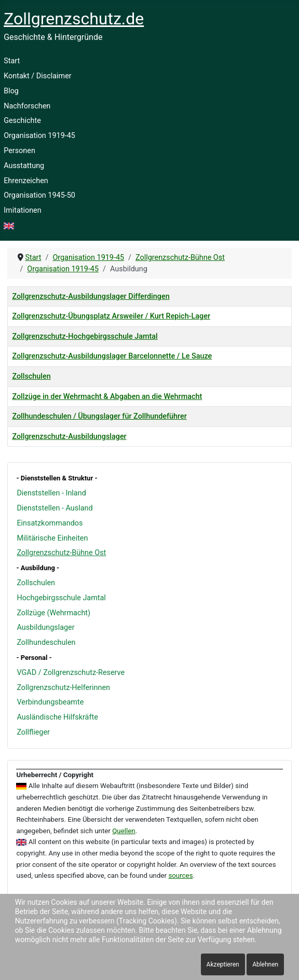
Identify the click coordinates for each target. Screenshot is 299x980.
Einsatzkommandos (50, 523)
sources (180, 875)
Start (12, 61)
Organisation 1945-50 (39, 195)
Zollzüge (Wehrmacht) (53, 613)
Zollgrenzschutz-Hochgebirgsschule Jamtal (85, 336)
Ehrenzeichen (26, 181)
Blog (11, 91)
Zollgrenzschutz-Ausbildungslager (69, 437)
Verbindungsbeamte (50, 702)
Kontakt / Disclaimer (37, 76)
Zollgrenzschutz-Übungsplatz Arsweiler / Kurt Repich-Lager (111, 316)
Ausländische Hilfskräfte (57, 717)
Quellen (124, 831)
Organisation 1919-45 (39, 136)
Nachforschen (27, 106)
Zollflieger (33, 732)
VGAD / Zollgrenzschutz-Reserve (71, 673)
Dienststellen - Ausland (55, 508)
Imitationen (23, 210)
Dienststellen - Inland (51, 493)
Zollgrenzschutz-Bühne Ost (61, 553)
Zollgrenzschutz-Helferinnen (63, 688)
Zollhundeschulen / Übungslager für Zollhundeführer (99, 416)
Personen (19, 151)
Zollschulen (36, 583)
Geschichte (22, 121)
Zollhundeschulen (46, 643)
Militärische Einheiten (52, 538)
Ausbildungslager (45, 627)
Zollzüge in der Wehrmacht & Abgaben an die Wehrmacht (107, 397)
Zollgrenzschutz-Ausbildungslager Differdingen (91, 296)
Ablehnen (265, 964)
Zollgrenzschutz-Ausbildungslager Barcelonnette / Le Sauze (112, 356)
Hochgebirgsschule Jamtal (61, 598)
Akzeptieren (223, 964)
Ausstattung (24, 166)
